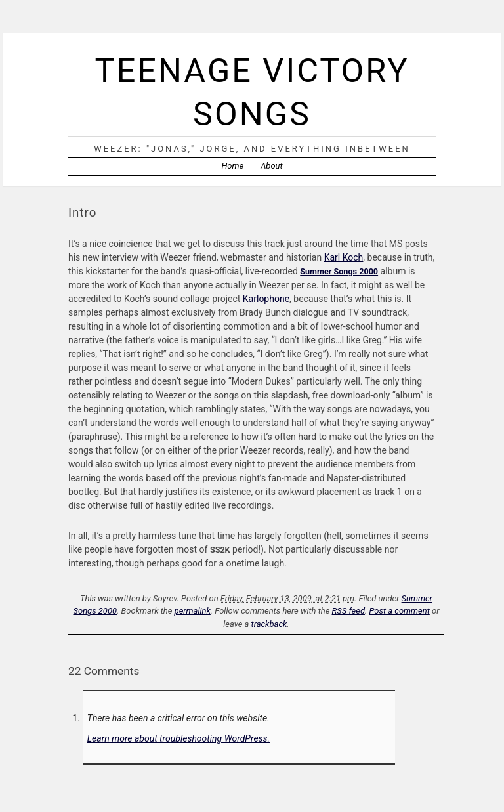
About (271, 166)
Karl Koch (344, 257)
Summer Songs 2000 (339, 271)
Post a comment (400, 611)
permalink (193, 611)
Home (232, 166)
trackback (269, 624)
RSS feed (348, 611)
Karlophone (266, 299)
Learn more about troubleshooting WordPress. (178, 738)
